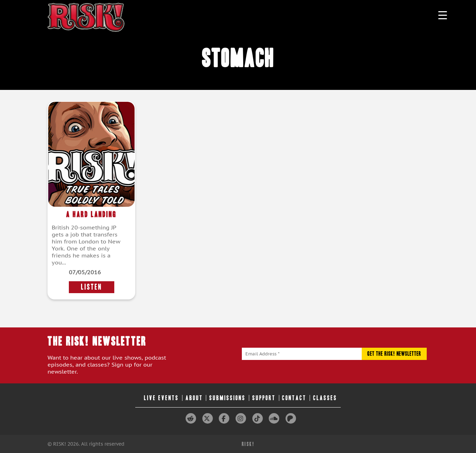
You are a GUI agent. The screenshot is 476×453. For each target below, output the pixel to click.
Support (264, 398)
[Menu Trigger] (443, 15)
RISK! (248, 444)
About (194, 398)
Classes (325, 398)
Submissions (228, 398)
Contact (294, 398)
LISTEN (92, 287)
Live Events (161, 398)
